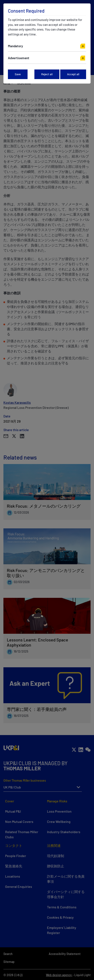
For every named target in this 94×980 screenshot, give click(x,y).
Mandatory (15, 46)
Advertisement (19, 58)
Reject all (47, 74)
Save (18, 74)
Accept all (73, 74)
